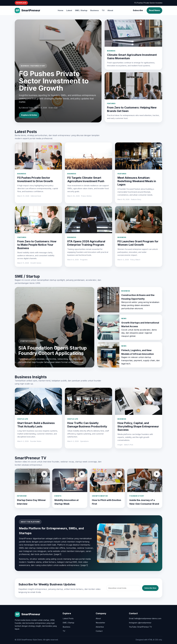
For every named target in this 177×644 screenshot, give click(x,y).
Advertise (100, 627)
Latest (69, 10)
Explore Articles (29, 115)
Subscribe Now (150, 588)
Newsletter (100, 623)
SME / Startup (81, 10)
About (110, 10)
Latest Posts (68, 618)
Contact (99, 631)
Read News (154, 10)
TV (103, 10)
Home (61, 10)
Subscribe (138, 10)
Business (95, 10)
